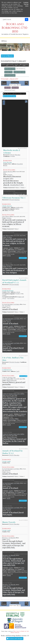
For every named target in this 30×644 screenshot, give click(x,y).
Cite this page (16, 65)
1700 (16, 250)
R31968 (9, 256)
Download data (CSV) (24, 65)
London (22, 248)
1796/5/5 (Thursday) (14, 455)
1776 (16, 328)
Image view (15, 88)
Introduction (10, 69)
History (9, 308)
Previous (4, 83)
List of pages (15, 82)
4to (23, 328)
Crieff (18, 371)
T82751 (8, 334)
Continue (26, 2)
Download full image (9, 96)
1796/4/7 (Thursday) (15, 155)
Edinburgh (23, 326)
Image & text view (10, 91)
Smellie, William (14, 419)
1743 (16, 569)
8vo (23, 250)
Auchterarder (20, 207)
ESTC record (23, 258)
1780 (16, 416)
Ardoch (18, 292)
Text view (8, 88)
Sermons (10, 175)
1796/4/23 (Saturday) (14, 200)
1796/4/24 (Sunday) (14, 285)
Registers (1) (21, 69)
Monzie (5, 166)
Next (27, 83)
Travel (8, 539)
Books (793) (8, 72)
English (11, 248)
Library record (23, 376)
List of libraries (7, 56)
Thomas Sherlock (8, 172)
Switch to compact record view (7, 65)
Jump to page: (13, 85)
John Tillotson (6, 217)
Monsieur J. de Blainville (9, 538)
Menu (4, 41)
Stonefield (20, 164)
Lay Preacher (11, 298)
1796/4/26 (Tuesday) (14, 362)
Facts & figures (10, 75)
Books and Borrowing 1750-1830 (15, 28)
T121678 (9, 425)
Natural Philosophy (12, 380)
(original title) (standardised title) (14, 181)
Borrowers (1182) (19, 72)
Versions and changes (15, 639)
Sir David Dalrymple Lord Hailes (11, 304)
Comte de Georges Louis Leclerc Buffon (13, 394)
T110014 (9, 576)
